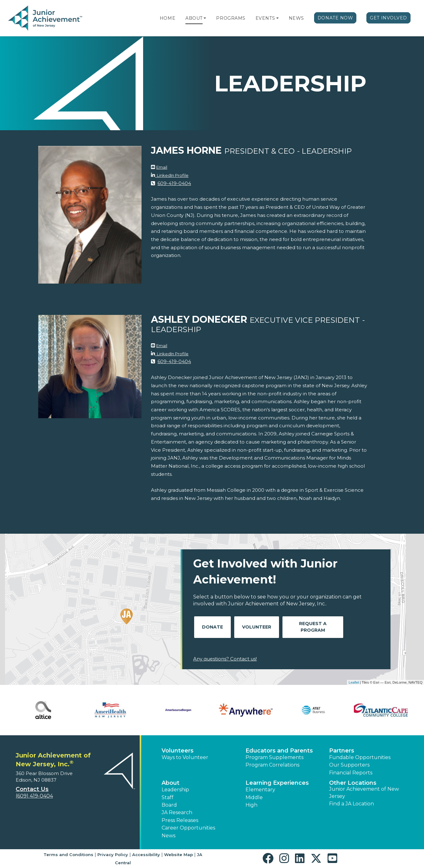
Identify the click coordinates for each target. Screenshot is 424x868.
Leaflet (354, 682)
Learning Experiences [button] (277, 783)
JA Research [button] (177, 812)
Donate (212, 627)
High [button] (251, 805)
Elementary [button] (260, 790)
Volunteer (257, 627)
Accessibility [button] (146, 855)
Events (265, 18)
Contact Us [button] (32, 789)
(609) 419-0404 (34, 796)
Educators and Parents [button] (279, 751)
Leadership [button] (175, 790)
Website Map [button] (178, 855)
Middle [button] (254, 797)
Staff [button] (168, 797)
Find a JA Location (352, 804)
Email (162, 167)
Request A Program (313, 627)
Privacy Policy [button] (113, 855)
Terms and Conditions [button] (68, 855)
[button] (205, 18)
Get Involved (388, 18)
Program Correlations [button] (272, 765)
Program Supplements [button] (274, 757)
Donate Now (335, 18)
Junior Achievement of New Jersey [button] (364, 792)
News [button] (168, 836)
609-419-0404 (174, 183)
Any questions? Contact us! (225, 659)
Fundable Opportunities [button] (360, 757)
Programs (231, 18)
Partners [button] (342, 751)
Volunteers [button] (178, 751)
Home (168, 18)
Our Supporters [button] (349, 765)
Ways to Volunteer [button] (185, 757)
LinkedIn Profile (172, 175)
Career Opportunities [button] (188, 828)
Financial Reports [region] (351, 773)
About (194, 18)
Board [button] (169, 805)
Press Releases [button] (180, 820)
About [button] (171, 783)
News (296, 18)
